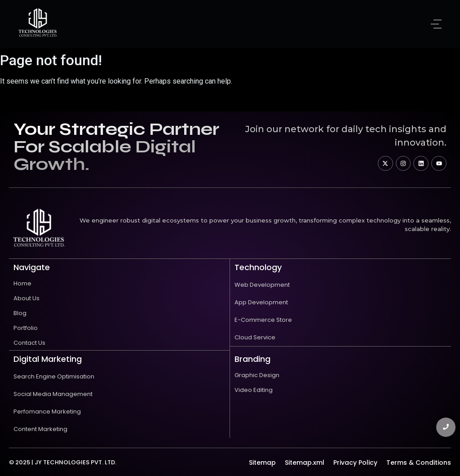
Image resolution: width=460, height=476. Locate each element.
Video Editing (254, 390)
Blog (20, 313)
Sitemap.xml (305, 463)
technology (258, 267)
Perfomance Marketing (47, 411)
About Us (27, 298)
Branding (252, 359)
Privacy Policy (355, 463)
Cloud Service (255, 337)
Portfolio (26, 328)
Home (22, 283)
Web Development (262, 285)
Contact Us (29, 343)
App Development (261, 302)
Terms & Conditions (419, 463)
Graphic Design (257, 375)
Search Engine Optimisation (54, 376)
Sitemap (262, 463)
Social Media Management (53, 394)
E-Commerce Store (263, 320)
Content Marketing (40, 429)
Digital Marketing (48, 359)
